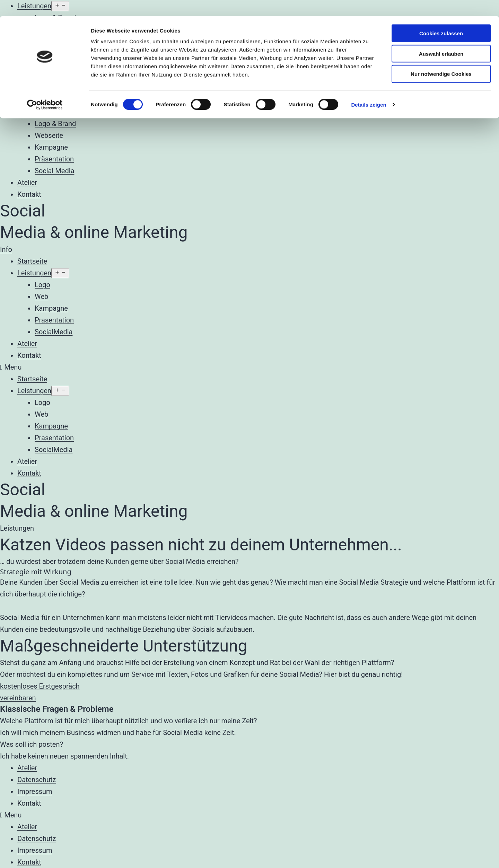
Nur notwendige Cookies (441, 58)
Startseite (32, 261)
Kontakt (29, 194)
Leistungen (34, 112)
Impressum (35, 791)
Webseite (49, 135)
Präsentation (54, 159)
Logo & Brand (55, 124)
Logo (42, 285)
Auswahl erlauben (441, 38)
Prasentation (54, 320)
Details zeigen (369, 88)
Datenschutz (37, 780)
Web (41, 296)
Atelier (27, 183)
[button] (6, 249)
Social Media (54, 171)
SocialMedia (54, 332)
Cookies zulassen (441, 17)
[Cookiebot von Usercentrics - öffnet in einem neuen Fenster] (45, 89)
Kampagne (51, 147)
